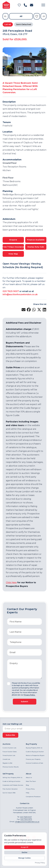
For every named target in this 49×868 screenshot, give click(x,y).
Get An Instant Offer (9, 793)
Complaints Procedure (33, 797)
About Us (29, 778)
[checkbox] (9, 684)
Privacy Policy (30, 789)
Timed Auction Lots (9, 755)
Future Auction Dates (10, 752)
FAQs (28, 793)
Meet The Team (31, 781)
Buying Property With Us (34, 748)
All (21, 16)
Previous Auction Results (11, 767)
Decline (24, 852)
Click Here (11, 582)
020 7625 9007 (11, 291)
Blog (27, 785)
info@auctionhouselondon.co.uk (20, 294)
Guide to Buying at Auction (35, 752)
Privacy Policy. (30, 695)
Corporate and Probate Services (13, 785)
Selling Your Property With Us (12, 778)
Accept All (24, 847)
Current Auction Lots (9, 748)
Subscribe (10, 735)
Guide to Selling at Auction (11, 781)
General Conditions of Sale (34, 763)
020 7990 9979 (26, 819)
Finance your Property (33, 759)
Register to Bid (7, 763)
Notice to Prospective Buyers (35, 755)
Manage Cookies (24, 858)
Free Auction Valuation (10, 789)
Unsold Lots (6, 759)
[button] (43, 5)
